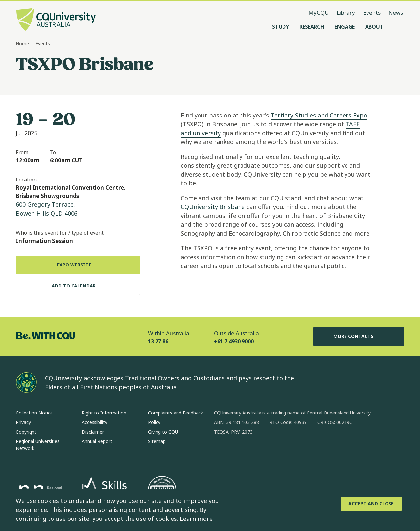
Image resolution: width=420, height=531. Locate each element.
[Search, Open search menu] (398, 27)
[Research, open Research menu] (312, 27)
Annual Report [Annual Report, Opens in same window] (97, 441)
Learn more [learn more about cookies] (196, 519)
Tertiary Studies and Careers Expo (319, 115)
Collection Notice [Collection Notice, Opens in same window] (34, 413)
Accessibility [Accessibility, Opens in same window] (94, 422)
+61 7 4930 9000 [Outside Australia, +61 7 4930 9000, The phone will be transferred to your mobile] (234, 341)
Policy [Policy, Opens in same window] (154, 422)
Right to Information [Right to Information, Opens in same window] (104, 413)
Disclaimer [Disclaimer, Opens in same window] (93, 432)
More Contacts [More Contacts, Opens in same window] (359, 336)
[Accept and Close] (371, 504)
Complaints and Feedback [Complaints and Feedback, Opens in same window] (176, 413)
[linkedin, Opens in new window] (255, 453)
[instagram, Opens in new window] (238, 453)
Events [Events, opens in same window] (372, 13)
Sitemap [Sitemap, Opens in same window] (157, 441)
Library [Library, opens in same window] (346, 13)
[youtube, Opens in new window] (289, 453)
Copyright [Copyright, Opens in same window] (26, 432)
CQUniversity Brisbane (213, 207)
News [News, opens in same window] (396, 13)
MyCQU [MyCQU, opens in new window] (319, 13)
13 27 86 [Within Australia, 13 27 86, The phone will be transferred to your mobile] (158, 341)
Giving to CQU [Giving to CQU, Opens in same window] (163, 432)
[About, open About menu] (374, 27)
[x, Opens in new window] (272, 453)
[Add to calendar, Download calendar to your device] (78, 286)
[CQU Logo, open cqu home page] (56, 20)
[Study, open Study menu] (280, 27)
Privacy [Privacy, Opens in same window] (23, 422)
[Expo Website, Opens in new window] (78, 265)
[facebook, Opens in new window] (221, 453)
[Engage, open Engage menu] (345, 27)
